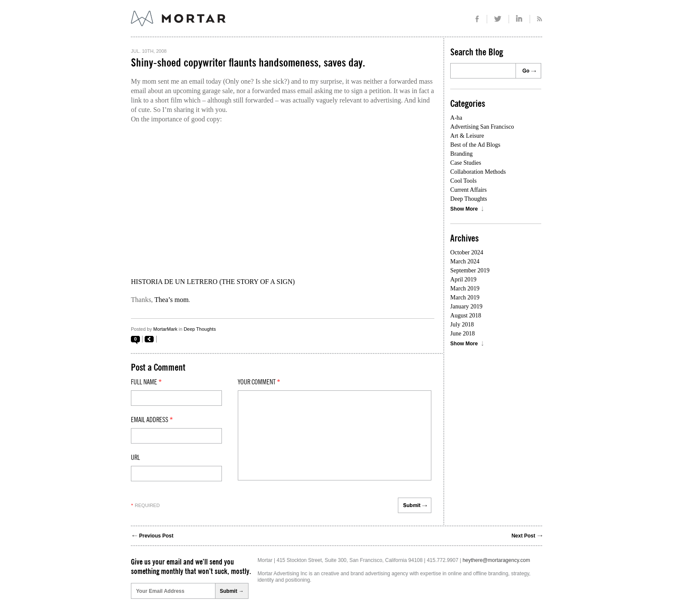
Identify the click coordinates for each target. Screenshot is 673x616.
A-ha (456, 118)
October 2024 (467, 252)
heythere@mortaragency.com (496, 560)
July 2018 (462, 325)
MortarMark (165, 329)
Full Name (146, 382)
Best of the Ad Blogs (475, 145)
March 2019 (465, 288)
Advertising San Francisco (482, 127)
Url (135, 458)
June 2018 (462, 334)
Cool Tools (463, 181)
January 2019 (466, 306)
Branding (461, 154)
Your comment (259, 382)
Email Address (152, 420)
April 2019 (463, 279)
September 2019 (470, 270)
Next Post (523, 536)
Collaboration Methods (478, 172)
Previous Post (156, 536)
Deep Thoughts (200, 329)
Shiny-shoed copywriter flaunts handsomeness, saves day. (248, 63)
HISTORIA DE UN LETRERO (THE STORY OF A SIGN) (213, 282)
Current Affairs (468, 190)
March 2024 (465, 261)
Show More (464, 209)
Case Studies (466, 163)
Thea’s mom (172, 300)
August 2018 (466, 316)
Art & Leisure (467, 136)
